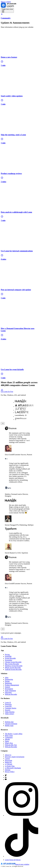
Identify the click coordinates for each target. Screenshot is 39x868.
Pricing (7, 655)
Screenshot (8, 660)
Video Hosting (10, 712)
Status (7, 741)
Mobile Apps (9, 726)
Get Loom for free (19, 638)
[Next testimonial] (3, 629)
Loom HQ (8, 706)
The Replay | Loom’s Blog (14, 734)
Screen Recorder (10, 658)
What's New (9, 743)
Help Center (9, 736)
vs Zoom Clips (10, 766)
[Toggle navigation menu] (7, 10)
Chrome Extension (11, 724)
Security (8, 710)
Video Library (10, 714)
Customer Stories (11, 708)
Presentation (9, 689)
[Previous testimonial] (3, 423)
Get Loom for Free (19, 391)
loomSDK (8, 656)
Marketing (8, 683)
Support (8, 687)
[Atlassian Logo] (15, 864)
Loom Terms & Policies (13, 860)
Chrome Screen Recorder (13, 662)
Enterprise (8, 704)
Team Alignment (10, 691)
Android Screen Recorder (13, 669)
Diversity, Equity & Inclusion (15, 757)
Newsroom (8, 760)
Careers (7, 759)
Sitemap (8, 770)
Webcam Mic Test (11, 745)
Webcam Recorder (11, 694)
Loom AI (8, 703)
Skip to (6, 2)
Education (8, 692)
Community (9, 737)
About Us (8, 755)
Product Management (12, 685)
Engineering (9, 679)
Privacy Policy (10, 772)
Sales (7, 678)
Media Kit (8, 762)
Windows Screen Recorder (14, 666)
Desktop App (9, 722)
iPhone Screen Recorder (13, 668)
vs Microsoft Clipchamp (13, 768)
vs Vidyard (8, 764)
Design (7, 681)
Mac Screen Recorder (12, 664)
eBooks (7, 739)
